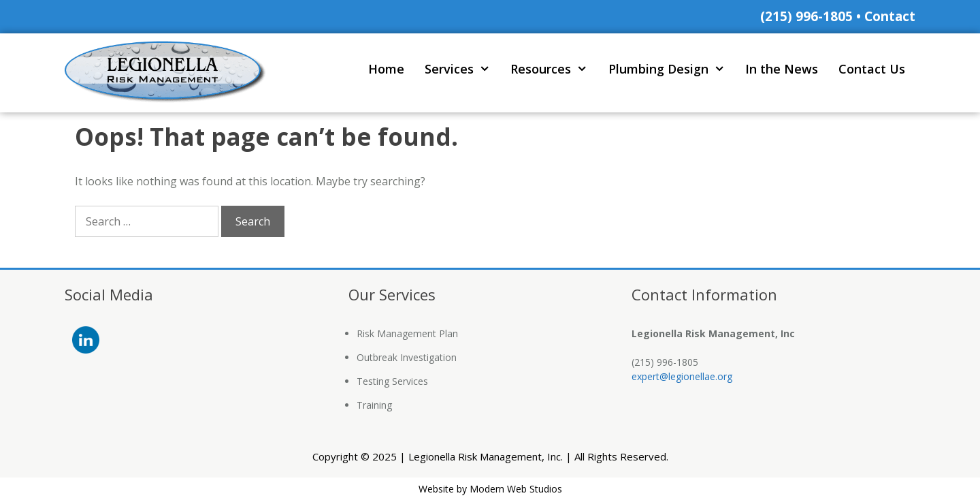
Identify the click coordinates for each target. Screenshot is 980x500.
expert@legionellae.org (682, 376)
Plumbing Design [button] (672, 69)
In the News (782, 69)
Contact (890, 16)
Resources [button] (554, 69)
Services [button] (462, 69)
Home (386, 69)
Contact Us (872, 69)
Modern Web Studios (516, 489)
